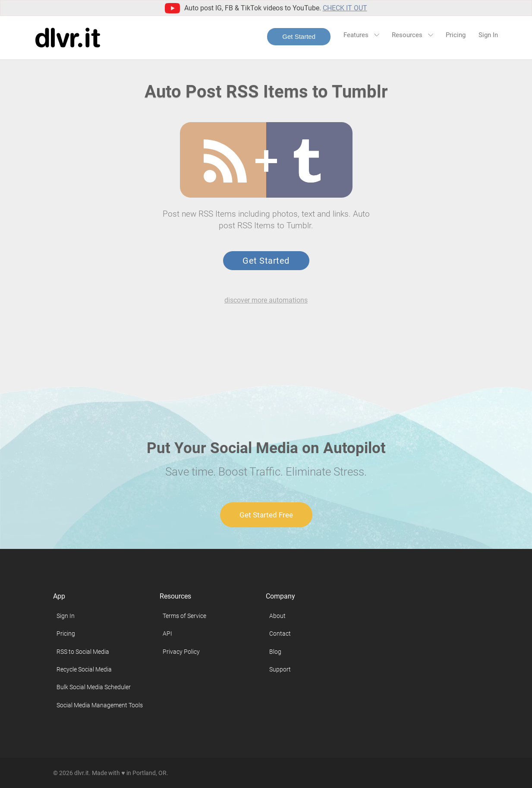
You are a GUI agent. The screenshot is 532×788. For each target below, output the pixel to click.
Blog (275, 652)
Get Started (299, 36)
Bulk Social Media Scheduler (94, 687)
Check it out (345, 8)
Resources (412, 35)
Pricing (456, 35)
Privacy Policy (181, 652)
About (277, 616)
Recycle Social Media (84, 669)
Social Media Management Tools (100, 705)
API (167, 634)
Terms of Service (184, 616)
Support (280, 669)
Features (361, 35)
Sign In (488, 35)
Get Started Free (266, 515)
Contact (280, 634)
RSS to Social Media (83, 652)
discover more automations (266, 300)
